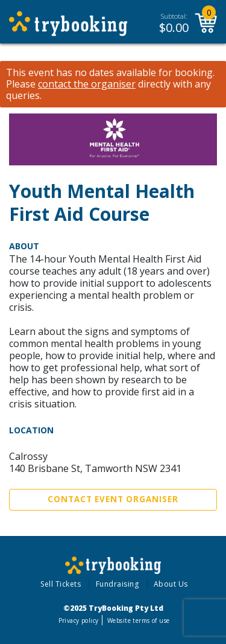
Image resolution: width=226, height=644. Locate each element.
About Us (171, 584)
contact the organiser (87, 84)
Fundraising (118, 584)
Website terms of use (138, 620)
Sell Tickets (61, 584)
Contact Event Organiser (113, 499)
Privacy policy (79, 620)
